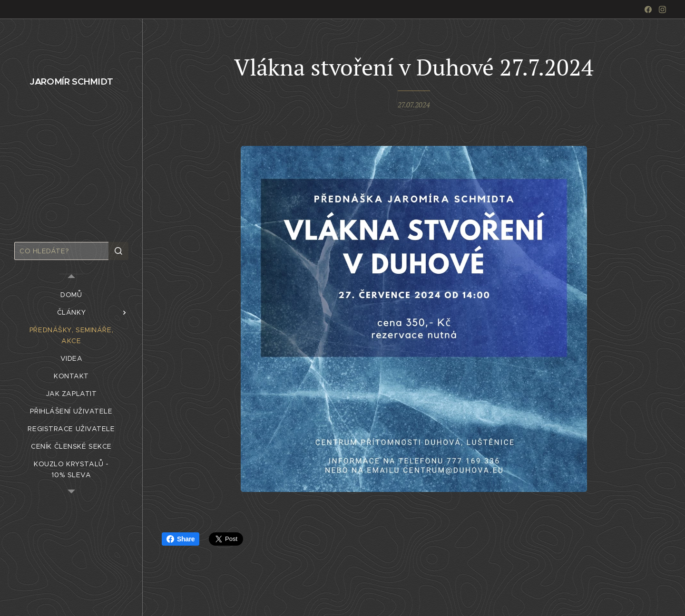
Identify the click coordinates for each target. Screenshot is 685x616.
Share (181, 539)
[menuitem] (71, 295)
